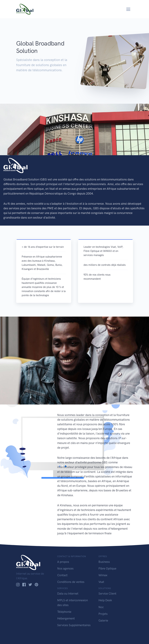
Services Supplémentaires (74, 625)
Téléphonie (64, 612)
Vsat (101, 582)
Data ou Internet (68, 594)
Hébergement (66, 618)
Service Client (107, 594)
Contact (62, 575)
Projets (103, 614)
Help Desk (105, 600)
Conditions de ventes (71, 582)
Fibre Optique (107, 568)
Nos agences (65, 568)
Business (104, 562)
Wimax (103, 575)
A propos (63, 562)
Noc (101, 607)
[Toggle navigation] (128, 9)
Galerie (103, 620)
